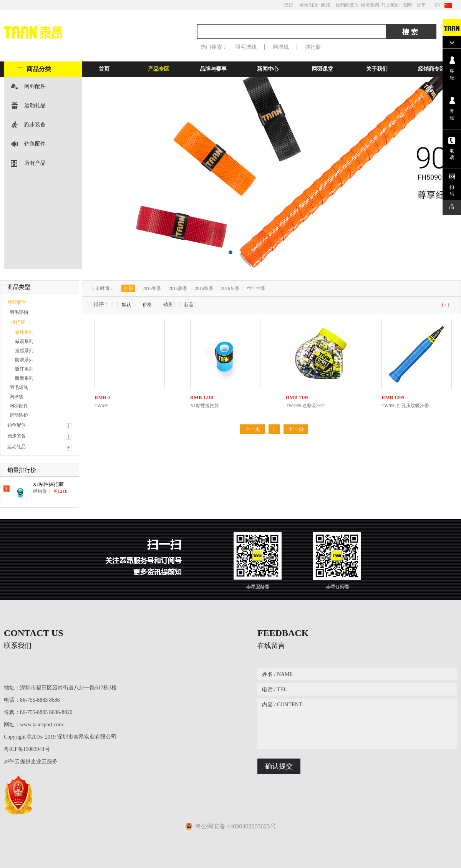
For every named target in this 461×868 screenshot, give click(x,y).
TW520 (102, 406)
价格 (147, 305)
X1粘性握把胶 (49, 484)
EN (438, 5)
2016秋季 (204, 288)
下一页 (296, 429)
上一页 (252, 429)
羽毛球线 (246, 47)
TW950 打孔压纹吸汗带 (405, 406)
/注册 (314, 5)
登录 (304, 5)
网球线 (281, 47)
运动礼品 (35, 105)
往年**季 (256, 288)
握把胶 (313, 47)
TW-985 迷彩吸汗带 (306, 406)
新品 (189, 305)
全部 (128, 288)
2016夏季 (178, 288)
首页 (104, 69)
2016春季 (152, 288)
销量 (168, 305)
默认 (126, 305)
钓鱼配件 (35, 144)
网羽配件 (35, 86)
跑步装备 (35, 125)
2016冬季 (230, 288)
